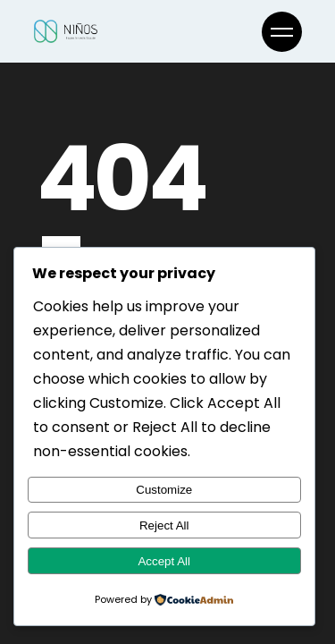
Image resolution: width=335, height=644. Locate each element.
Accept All (164, 561)
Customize (164, 490)
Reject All (164, 525)
